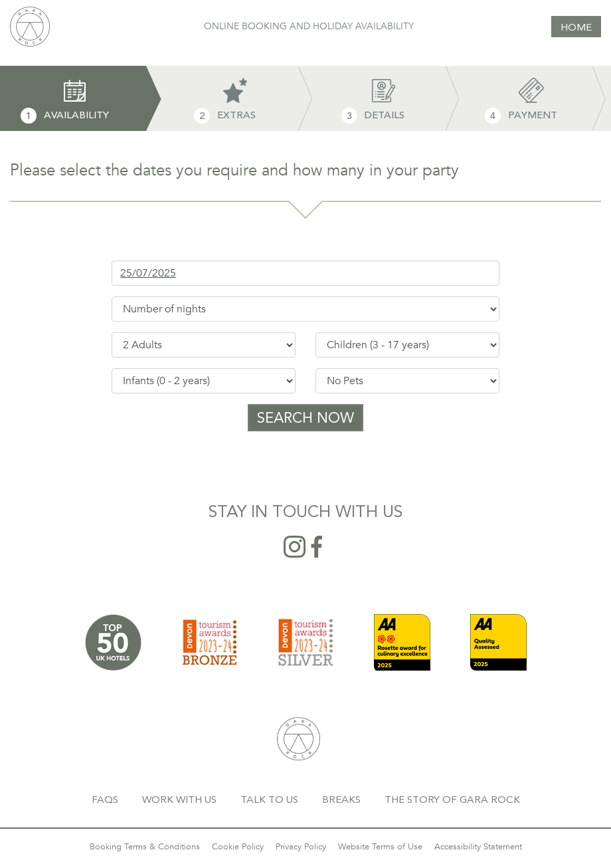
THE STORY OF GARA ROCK (452, 800)
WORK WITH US (179, 800)
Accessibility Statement (478, 847)
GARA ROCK (299, 739)
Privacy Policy (301, 847)
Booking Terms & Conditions (145, 847)
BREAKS (341, 800)
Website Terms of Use (380, 847)
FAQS (105, 800)
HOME (576, 27)
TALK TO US (269, 800)
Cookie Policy (238, 847)
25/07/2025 (148, 273)
